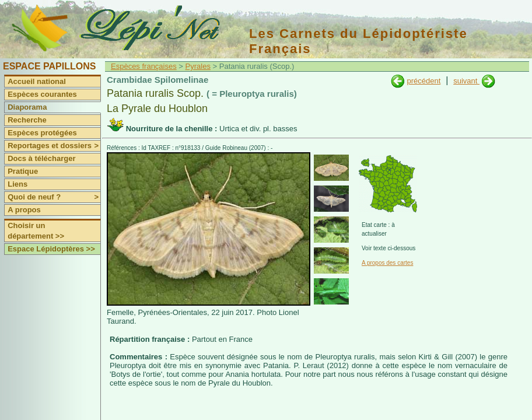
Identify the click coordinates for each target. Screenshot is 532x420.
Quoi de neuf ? (54, 197)
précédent (423, 81)
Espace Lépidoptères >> (51, 249)
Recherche (27, 120)
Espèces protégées (42, 133)
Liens (17, 184)
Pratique (23, 171)
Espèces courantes (42, 94)
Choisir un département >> (36, 231)
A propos (24, 210)
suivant (466, 81)
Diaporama (27, 107)
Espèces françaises (144, 66)
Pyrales (198, 66)
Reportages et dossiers (54, 146)
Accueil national (37, 81)
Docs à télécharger (41, 158)
